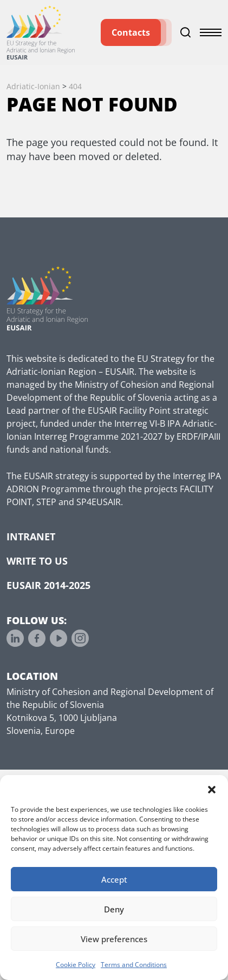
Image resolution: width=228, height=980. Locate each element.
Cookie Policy (76, 965)
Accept (114, 879)
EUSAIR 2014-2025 (48, 585)
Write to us (37, 561)
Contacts (131, 32)
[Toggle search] (186, 32)
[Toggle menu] (211, 32)
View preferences (114, 939)
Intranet (31, 537)
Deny (114, 909)
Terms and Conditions (134, 965)
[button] (212, 789)
